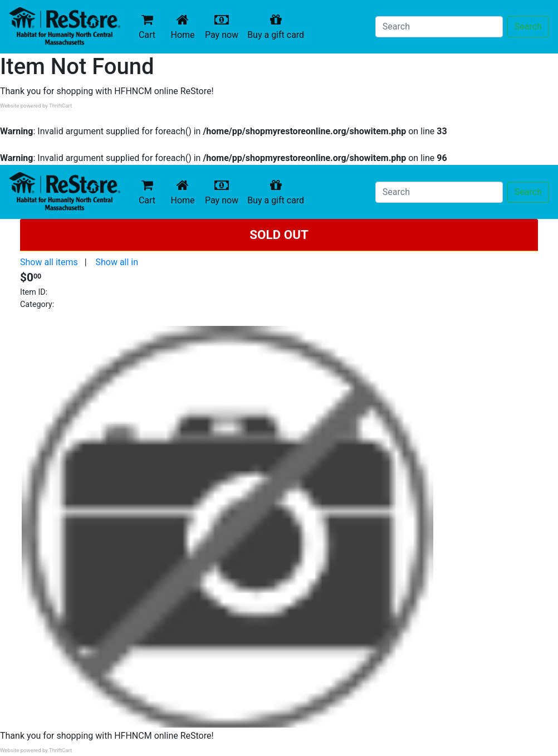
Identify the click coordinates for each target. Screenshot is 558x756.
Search (528, 26)
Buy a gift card (278, 26)
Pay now (224, 26)
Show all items (49, 262)
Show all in (117, 262)
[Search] (439, 27)
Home (185, 26)
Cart (147, 26)
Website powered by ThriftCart (36, 106)
